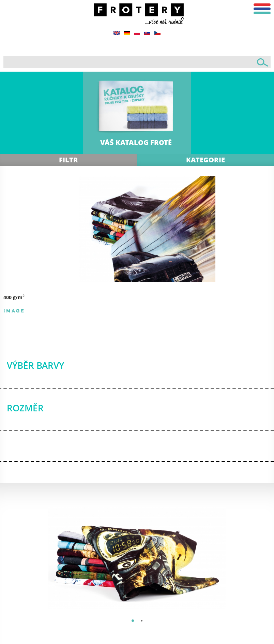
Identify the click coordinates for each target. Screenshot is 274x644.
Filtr (68, 160)
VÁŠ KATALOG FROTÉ (136, 142)
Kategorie (205, 160)
